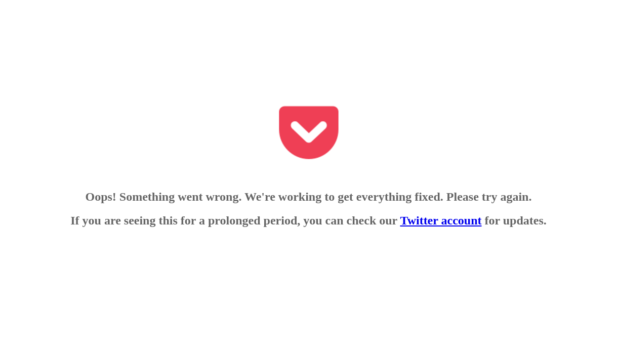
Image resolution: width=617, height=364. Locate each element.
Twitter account (441, 220)
